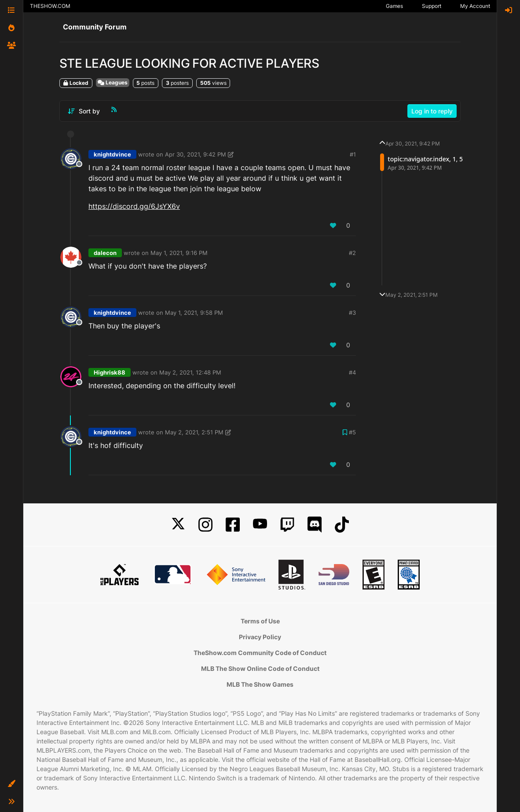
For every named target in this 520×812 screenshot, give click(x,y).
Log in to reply (432, 111)
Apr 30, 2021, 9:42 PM (196, 154)
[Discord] (315, 525)
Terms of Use (260, 621)
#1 (353, 154)
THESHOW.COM (50, 6)
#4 (352, 372)
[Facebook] (233, 525)
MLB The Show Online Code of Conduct (260, 668)
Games (394, 6)
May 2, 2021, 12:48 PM (190, 372)
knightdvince (112, 154)
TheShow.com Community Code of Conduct (260, 653)
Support (432, 6)
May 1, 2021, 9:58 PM (194, 313)
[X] (178, 525)
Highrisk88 (110, 372)
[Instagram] (205, 525)
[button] (11, 784)
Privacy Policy (260, 637)
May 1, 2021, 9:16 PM (179, 253)
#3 (352, 313)
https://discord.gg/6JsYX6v (134, 206)
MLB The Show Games (260, 684)
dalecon (105, 253)
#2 (352, 253)
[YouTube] (260, 525)
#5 (352, 432)
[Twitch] (287, 525)
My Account (475, 6)
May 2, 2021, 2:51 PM (194, 432)
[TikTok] (342, 525)
